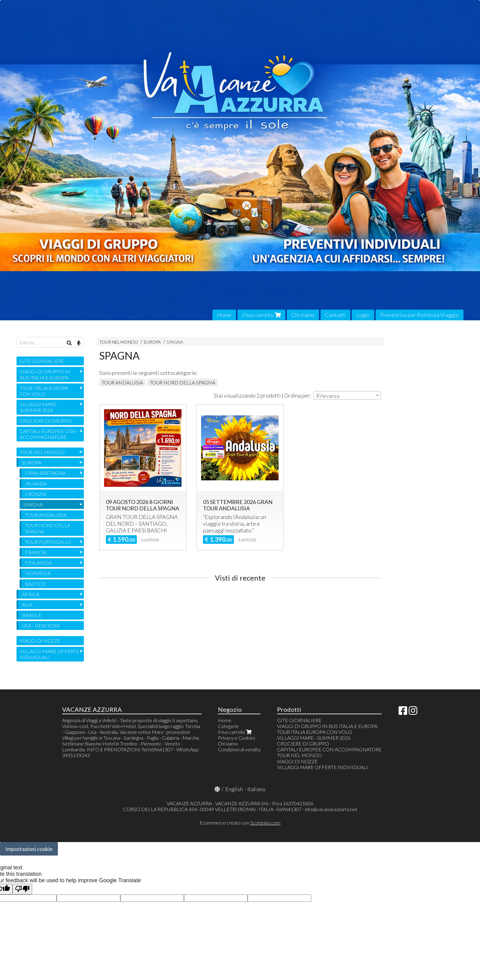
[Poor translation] (22, 889)
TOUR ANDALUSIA (122, 382)
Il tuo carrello (261, 315)
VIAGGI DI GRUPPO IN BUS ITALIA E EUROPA (45, 374)
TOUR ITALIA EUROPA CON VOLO (44, 391)
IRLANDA (36, 484)
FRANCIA (36, 552)
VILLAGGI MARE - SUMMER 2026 (39, 407)
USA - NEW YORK (41, 625)
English (234, 789)
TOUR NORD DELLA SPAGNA (182, 382)
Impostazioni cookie (29, 849)
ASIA (27, 605)
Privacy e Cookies (237, 738)
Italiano (256, 789)
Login (363, 315)
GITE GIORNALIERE (42, 361)
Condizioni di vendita (239, 749)
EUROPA (153, 342)
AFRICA (31, 594)
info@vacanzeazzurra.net (331, 809)
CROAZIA (36, 494)
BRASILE (32, 615)
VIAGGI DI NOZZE (40, 641)
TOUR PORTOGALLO (48, 542)
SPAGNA (175, 342)
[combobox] (347, 395)
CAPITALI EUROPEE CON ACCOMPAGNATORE (48, 434)
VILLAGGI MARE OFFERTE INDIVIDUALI (49, 654)
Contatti (335, 315)
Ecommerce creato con (240, 823)
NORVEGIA (38, 573)
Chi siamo (303, 315)
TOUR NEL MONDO (119, 342)
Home (224, 315)
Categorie (228, 726)
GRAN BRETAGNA (45, 473)
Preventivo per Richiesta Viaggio (420, 315)
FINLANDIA (39, 563)
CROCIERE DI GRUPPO (46, 421)
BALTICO (35, 584)
